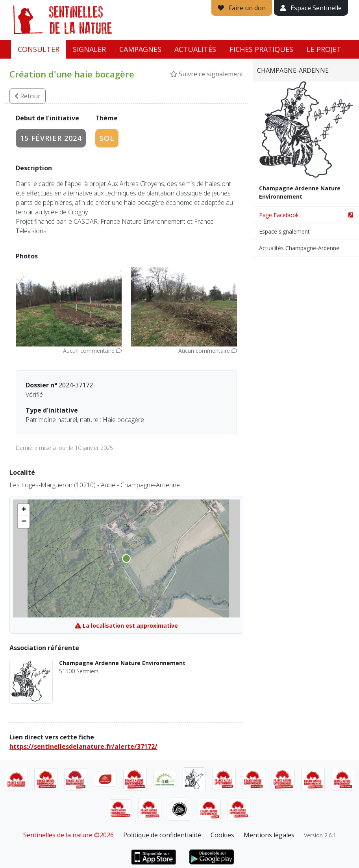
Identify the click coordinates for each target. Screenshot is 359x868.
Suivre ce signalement (207, 74)
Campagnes (140, 49)
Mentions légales (269, 835)
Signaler (89, 49)
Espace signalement (284, 231)
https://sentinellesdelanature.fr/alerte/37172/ (83, 746)
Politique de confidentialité (162, 835)
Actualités (195, 49)
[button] (24, 510)
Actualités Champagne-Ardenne (299, 248)
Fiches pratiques (261, 49)
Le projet (324, 49)
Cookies (222, 835)
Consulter (39, 49)
